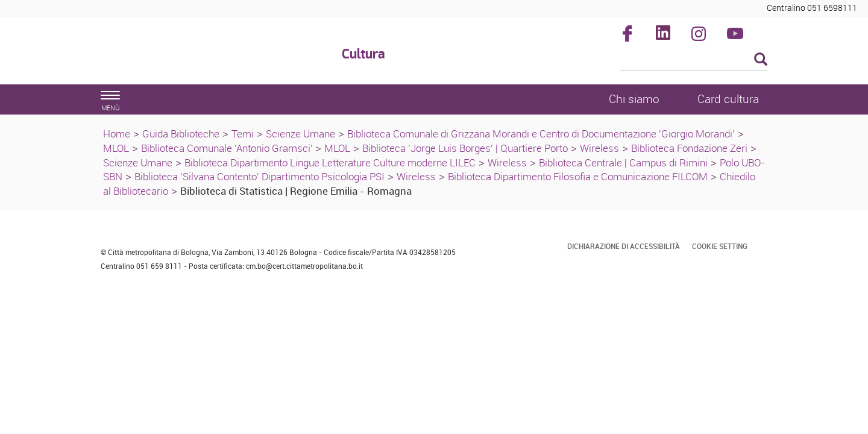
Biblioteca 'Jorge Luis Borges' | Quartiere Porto (465, 148)
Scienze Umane (300, 134)
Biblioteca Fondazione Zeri (689, 148)
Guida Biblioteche (181, 134)
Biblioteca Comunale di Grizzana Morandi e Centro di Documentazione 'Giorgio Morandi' (541, 134)
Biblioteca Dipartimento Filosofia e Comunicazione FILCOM (578, 176)
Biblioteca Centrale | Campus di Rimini (623, 162)
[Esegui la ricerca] (761, 60)
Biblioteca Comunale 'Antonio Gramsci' (228, 148)
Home (117, 134)
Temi (243, 134)
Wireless (599, 148)
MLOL (116, 148)
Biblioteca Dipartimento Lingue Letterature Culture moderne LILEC (330, 162)
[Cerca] (694, 60)
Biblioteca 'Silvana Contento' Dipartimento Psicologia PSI (259, 176)
